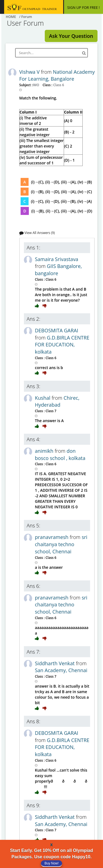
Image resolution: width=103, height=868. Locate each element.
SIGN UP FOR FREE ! (83, 7)
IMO (36, 85)
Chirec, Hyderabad (57, 401)
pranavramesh (52, 537)
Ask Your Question (71, 36)
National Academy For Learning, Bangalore (57, 75)
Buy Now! (51, 863)
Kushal (43, 398)
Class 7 (51, 411)
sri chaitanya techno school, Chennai (61, 544)
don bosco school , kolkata (60, 454)
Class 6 (58, 85)
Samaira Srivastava (57, 259)
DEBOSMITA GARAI (57, 330)
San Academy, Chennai (61, 670)
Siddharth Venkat (55, 663)
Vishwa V (30, 72)
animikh (45, 451)
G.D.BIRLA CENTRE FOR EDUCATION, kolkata (62, 345)
